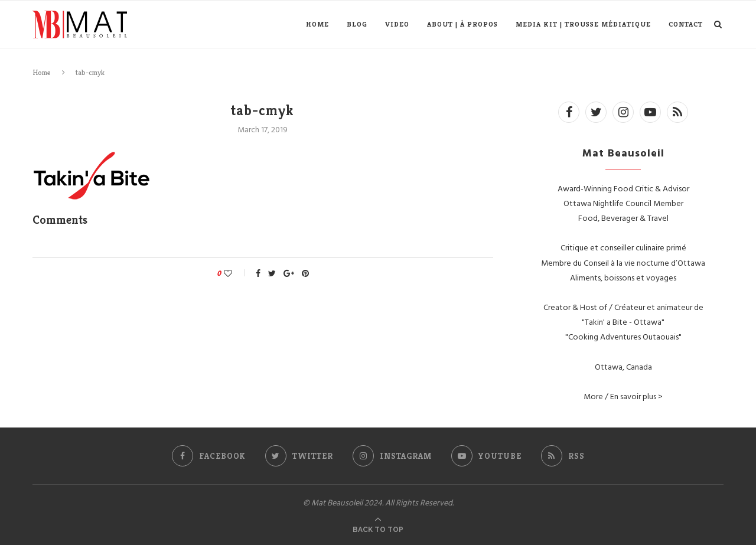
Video (397, 24)
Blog (357, 24)
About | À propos (462, 24)
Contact (686, 24)
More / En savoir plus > (623, 396)
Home (317, 24)
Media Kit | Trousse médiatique (583, 24)
